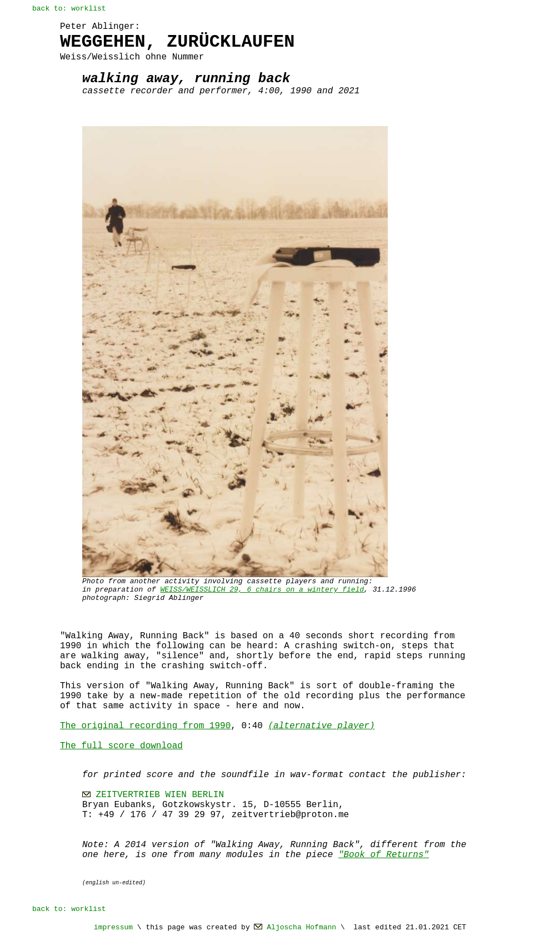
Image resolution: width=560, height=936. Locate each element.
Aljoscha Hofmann (301, 927)
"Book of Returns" (384, 855)
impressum (113, 927)
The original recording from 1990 (145, 726)
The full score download (121, 746)
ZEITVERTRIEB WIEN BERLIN (160, 795)
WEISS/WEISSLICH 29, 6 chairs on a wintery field (262, 590)
